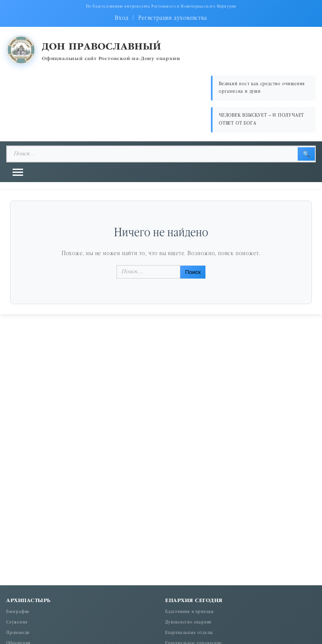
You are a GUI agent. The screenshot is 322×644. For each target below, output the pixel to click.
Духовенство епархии (188, 623)
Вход (122, 18)
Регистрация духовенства (173, 18)
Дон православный (102, 47)
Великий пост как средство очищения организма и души (262, 88)
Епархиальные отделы (189, 633)
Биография (18, 612)
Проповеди (18, 633)
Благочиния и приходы (190, 612)
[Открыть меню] (18, 172)
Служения (17, 623)
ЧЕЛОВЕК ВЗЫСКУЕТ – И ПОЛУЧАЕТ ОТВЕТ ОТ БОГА (261, 119)
